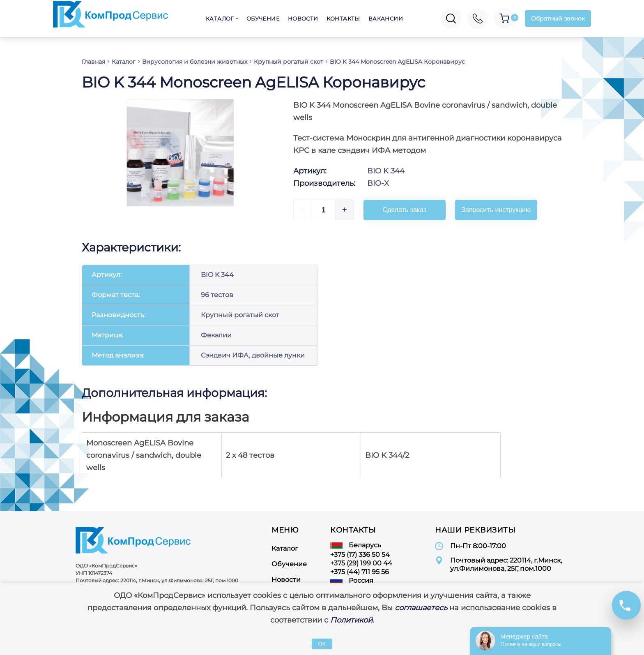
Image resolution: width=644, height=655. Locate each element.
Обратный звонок (558, 18)
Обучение (263, 18)
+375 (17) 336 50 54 (360, 555)
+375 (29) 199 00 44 (361, 563)
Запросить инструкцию (496, 210)
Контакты (343, 18)
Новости (303, 18)
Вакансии (386, 18)
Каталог (220, 18)
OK (322, 644)
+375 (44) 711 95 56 (360, 572)
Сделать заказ (404, 210)
